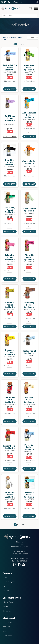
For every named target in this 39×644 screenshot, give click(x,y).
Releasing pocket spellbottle (29, 495)
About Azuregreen (9, 582)
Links (4, 586)
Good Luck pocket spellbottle (10, 305)
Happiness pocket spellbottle (10, 352)
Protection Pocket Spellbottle (29, 447)
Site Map (6, 591)
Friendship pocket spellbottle (29, 257)
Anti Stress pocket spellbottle (10, 118)
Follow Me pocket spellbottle (10, 257)
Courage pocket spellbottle (29, 162)
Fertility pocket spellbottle (29, 210)
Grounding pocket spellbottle (29, 305)
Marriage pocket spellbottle (29, 400)
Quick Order (7, 636)
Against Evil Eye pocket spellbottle (10, 67)
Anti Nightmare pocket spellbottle (29, 115)
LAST (23, 44)
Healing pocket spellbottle (29, 352)
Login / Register (8, 622)
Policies (5, 606)
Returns (5, 631)
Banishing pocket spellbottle (10, 162)
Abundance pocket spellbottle (29, 67)
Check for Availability (10, 137)
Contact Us (7, 611)
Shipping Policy (8, 602)
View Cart (6, 627)
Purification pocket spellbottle (10, 495)
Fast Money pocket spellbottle (10, 210)
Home (3, 37)
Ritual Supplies (12, 37)
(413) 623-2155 (17, 2)
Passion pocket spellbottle (10, 447)
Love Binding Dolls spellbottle (10, 400)
